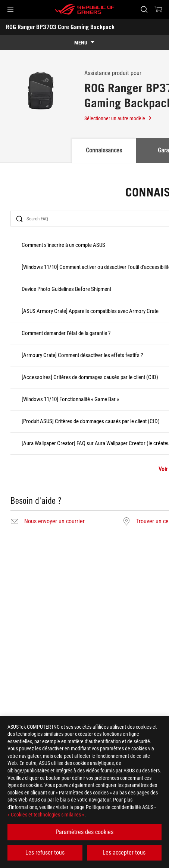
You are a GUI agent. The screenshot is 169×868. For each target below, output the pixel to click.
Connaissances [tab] (104, 150)
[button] (10, 9)
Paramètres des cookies (84, 832)
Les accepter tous (124, 852)
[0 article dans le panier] (159, 9)
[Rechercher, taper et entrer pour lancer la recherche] (144, 9)
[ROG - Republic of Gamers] (85, 9)
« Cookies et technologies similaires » (46, 815)
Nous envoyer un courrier (54, 521)
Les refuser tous (45, 852)
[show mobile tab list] (84, 43)
